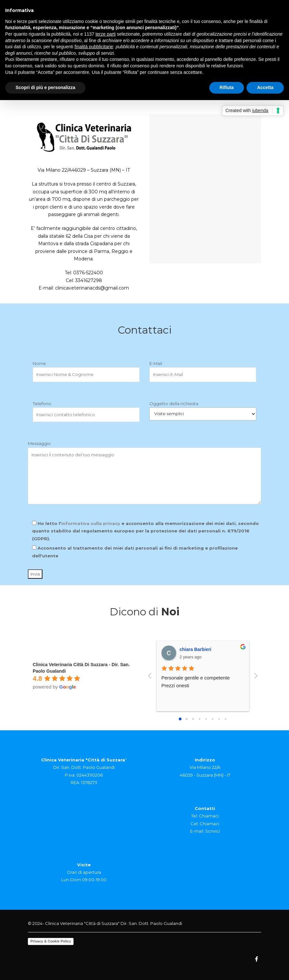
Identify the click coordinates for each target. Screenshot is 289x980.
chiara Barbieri (195, 649)
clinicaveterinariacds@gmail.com (92, 288)
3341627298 (89, 280)
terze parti (106, 34)
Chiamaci (209, 816)
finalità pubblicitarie (94, 47)
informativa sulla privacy (91, 523)
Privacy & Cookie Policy (51, 941)
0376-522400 (88, 273)
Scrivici (213, 831)
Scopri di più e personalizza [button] (45, 87)
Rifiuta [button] (227, 87)
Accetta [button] (265, 87)
